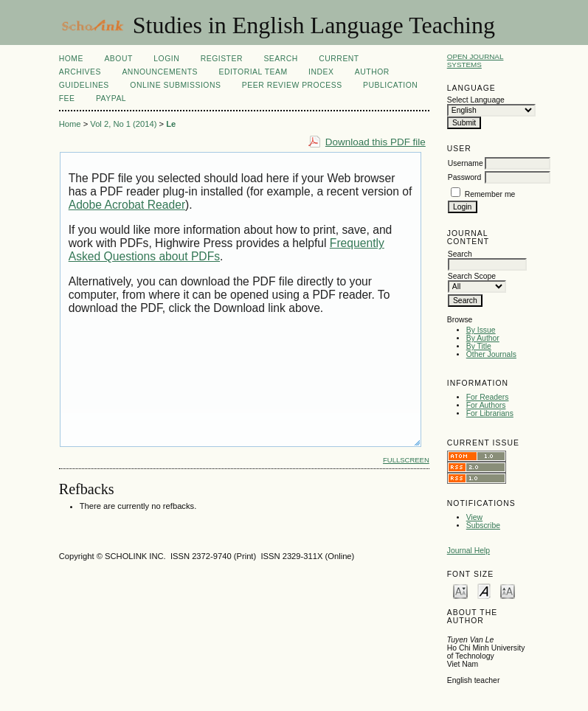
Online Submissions (175, 85)
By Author (483, 338)
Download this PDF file (376, 142)
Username (466, 163)
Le (171, 124)
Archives (80, 72)
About (118, 59)
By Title (479, 346)
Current (339, 59)
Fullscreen (406, 460)
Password (465, 177)
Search (280, 59)
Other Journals (491, 354)
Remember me (490, 194)
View (474, 517)
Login (166, 59)
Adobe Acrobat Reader (127, 205)
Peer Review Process (292, 85)
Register (222, 59)
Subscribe (483, 526)
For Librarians (490, 413)
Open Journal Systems (475, 60)
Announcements (160, 72)
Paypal (111, 98)
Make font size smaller (460, 590)
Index (321, 72)
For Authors (486, 405)
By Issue (481, 330)
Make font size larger (508, 590)
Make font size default (484, 590)
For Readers (488, 397)
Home (71, 59)
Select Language (476, 100)
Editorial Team (253, 72)
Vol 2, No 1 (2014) (123, 124)
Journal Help (468, 551)
